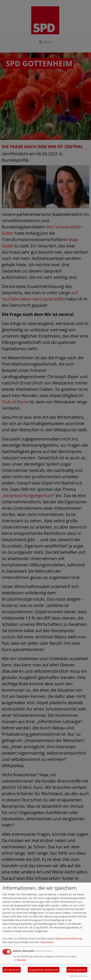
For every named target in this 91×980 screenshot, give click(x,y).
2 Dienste (19, 960)
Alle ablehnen (12, 970)
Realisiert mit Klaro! (78, 976)
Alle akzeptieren (77, 970)
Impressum (47, 942)
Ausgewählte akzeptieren (44, 970)
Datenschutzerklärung (69, 938)
